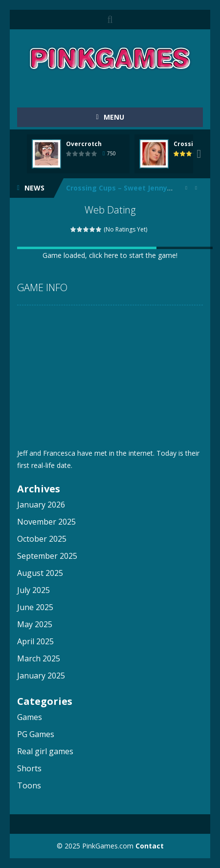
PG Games (36, 734)
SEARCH (110, 20)
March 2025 (39, 658)
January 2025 (41, 676)
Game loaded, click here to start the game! (110, 255)
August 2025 (40, 573)
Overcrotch (84, 144)
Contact (150, 846)
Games (30, 717)
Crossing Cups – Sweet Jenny (117, 188)
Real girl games (45, 751)
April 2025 (35, 641)
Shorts (29, 768)
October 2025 (42, 539)
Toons (29, 785)
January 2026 (41, 505)
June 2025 (35, 607)
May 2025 (35, 624)
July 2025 (33, 590)
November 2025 (46, 522)
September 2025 (47, 556)
